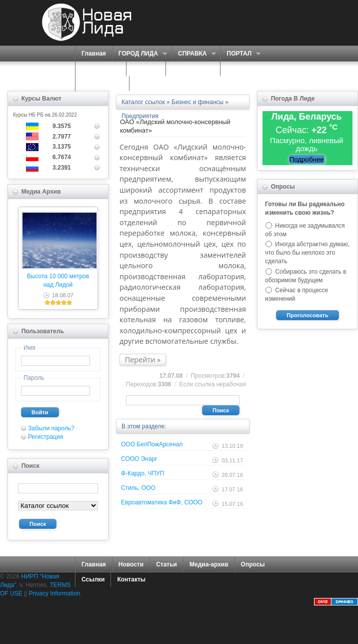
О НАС (143, 69)
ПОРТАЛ (241, 54)
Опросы (253, 564)
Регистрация (45, 437)
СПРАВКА (194, 54)
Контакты (131, 579)
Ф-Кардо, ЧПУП (142, 473)
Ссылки (93, 579)
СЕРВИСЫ (98, 69)
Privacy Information (55, 593)
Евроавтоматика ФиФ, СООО (162, 502)
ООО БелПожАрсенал (152, 444)
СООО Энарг (139, 459)
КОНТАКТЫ (152, 84)
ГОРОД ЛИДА (139, 54)
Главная (94, 54)
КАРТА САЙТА (102, 84)
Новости (131, 564)
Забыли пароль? (51, 428)
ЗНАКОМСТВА (193, 69)
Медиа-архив (209, 564)
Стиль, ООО (138, 488)
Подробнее (307, 159)
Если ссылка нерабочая (213, 384)
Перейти (140, 360)
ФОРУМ (238, 69)
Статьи (166, 564)
